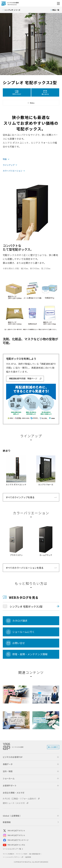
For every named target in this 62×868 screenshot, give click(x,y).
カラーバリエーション (13, 171)
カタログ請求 (20, 621)
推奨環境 (28, 857)
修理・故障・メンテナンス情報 (30, 654)
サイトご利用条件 (8, 854)
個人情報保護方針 (35, 854)
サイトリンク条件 (22, 854)
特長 (5, 159)
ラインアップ (9, 165)
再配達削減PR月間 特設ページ (23, 378)
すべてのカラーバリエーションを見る (25, 568)
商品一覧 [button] (56, 10)
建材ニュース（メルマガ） (14, 803)
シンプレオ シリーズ (12, 10)
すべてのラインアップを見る (20, 497)
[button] (31, 103)
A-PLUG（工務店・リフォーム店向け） (20, 799)
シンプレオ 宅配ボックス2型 (26, 606)
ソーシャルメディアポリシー (13, 857)
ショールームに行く (24, 632)
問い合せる (45, 94)
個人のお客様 (52, 747)
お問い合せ (19, 643)
